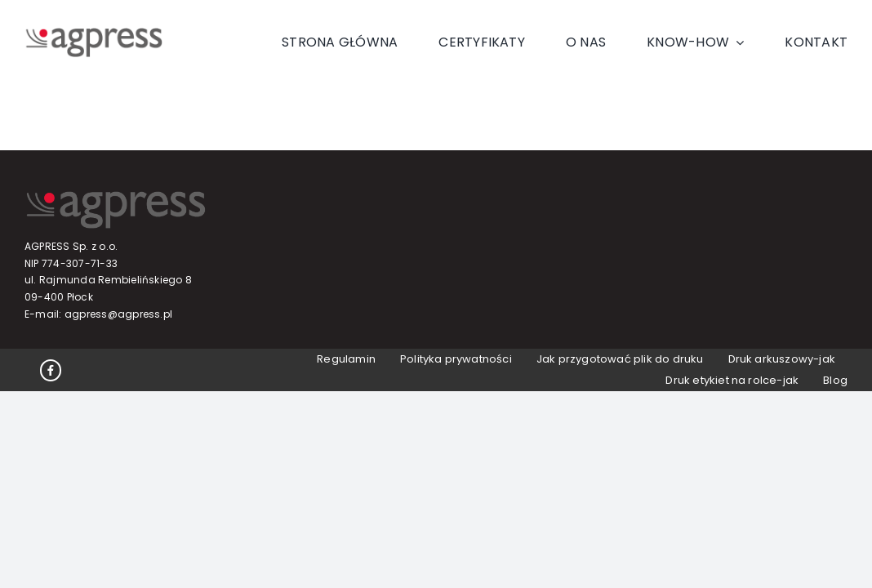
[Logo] (93, 34)
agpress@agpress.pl (118, 314)
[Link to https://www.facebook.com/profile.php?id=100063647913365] (51, 370)
